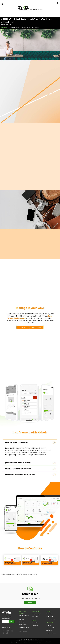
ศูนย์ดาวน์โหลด (22, 622)
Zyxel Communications (51, 633)
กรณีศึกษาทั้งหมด (49, 630)
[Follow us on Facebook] (4, 631)
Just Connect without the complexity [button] (18, 463)
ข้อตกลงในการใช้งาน (26, 642)
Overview (4, 27)
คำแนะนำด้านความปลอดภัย (24, 627)
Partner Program (50, 616)
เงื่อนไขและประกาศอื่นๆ (23, 631)
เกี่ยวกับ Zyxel (49, 625)
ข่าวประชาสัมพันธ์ (36, 623)
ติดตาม (12, 622)
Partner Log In (49, 614)
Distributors (35, 616)
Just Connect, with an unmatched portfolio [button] (20, 475)
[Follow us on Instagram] (3, 634)
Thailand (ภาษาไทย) (38, 9)
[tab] (30, 443)
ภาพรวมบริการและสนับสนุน (24, 616)
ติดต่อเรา (30, 602)
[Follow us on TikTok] (7, 634)
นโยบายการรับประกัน (23, 625)
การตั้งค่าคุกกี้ (47, 642)
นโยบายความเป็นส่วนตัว (37, 642)
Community (21, 620)
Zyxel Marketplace (37, 614)
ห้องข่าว (34, 620)
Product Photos (14, 27)
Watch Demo (23, 327)
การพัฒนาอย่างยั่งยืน (50, 628)
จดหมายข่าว (35, 628)
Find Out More (37, 327)
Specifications (25, 27)
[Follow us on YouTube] (8, 631)
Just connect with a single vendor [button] (17, 443)
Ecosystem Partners (50, 619)
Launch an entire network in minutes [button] (18, 469)
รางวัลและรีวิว (35, 625)
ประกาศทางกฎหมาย (15, 642)
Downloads (35, 27)
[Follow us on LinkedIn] (12, 631)
